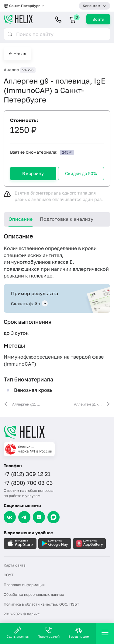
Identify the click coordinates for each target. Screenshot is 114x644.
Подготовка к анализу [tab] (67, 219)
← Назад (17, 54)
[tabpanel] (57, 319)
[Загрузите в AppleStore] (20, 544)
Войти (98, 19)
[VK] (10, 517)
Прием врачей (49, 632)
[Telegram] (24, 517)
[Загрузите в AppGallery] (89, 544)
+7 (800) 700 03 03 (28, 483)
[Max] (54, 517)
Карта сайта (15, 565)
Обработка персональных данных (34, 594)
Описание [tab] (21, 219)
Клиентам (92, 6)
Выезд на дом (79, 632)
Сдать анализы (18, 632)
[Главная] (57, 432)
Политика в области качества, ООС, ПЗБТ (41, 604)
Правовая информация (24, 585)
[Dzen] (39, 517)
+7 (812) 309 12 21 (27, 474)
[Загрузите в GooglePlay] (55, 544)
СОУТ (9, 575)
